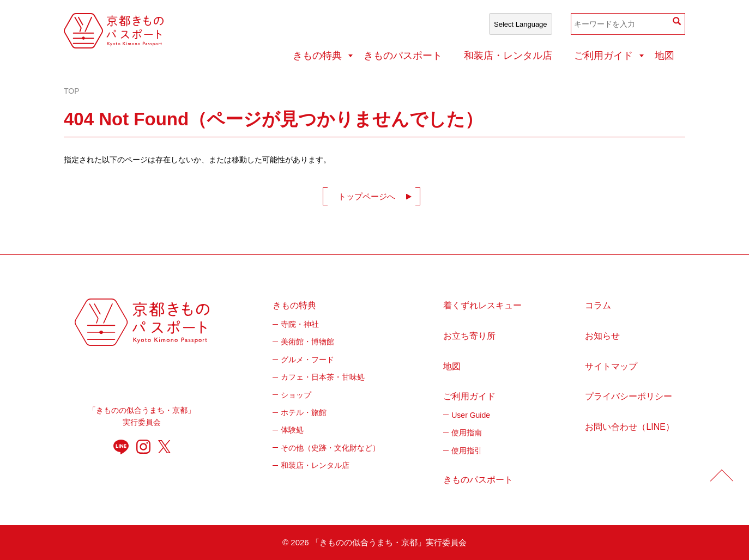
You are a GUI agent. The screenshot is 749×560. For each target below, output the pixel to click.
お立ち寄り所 (469, 336)
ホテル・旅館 (304, 412)
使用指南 (467, 433)
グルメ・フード (307, 360)
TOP (72, 91)
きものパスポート (403, 56)
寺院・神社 (300, 324)
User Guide (471, 415)
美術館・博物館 (307, 342)
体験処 (292, 430)
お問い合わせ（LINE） (630, 427)
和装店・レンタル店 (508, 56)
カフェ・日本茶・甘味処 (323, 377)
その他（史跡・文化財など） (330, 448)
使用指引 (467, 451)
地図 (665, 56)
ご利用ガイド (603, 56)
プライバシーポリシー (629, 396)
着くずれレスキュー (482, 305)
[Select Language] (521, 24)
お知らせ (602, 336)
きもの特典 (317, 56)
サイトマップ (611, 366)
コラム (598, 305)
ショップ (296, 395)
